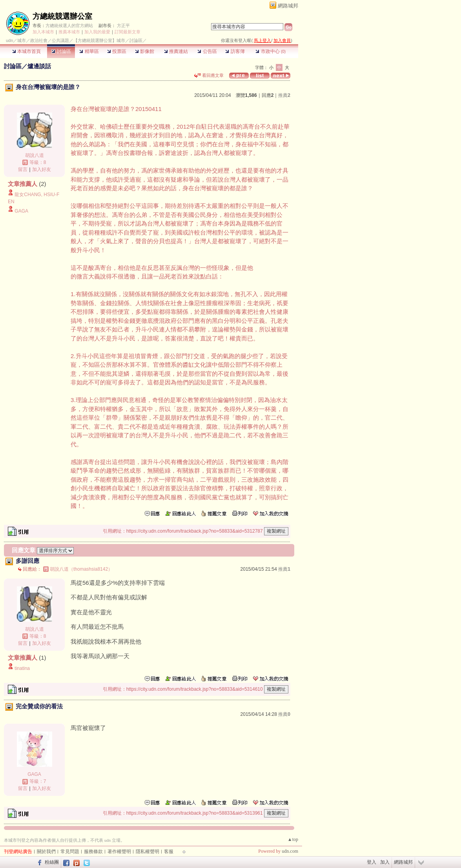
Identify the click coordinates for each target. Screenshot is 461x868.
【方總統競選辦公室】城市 (99, 40)
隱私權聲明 (148, 852)
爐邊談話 (39, 66)
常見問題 (70, 852)
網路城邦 (288, 6)
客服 (169, 852)
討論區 (61, 51)
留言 (23, 169)
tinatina (22, 668)
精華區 (89, 51)
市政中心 (271, 51)
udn (9, 40)
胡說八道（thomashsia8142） (81, 569)
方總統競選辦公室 (62, 16)
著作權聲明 (119, 852)
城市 (22, 40)
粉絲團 (52, 862)
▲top (293, 839)
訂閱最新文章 (128, 32)
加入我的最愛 (97, 32)
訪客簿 (235, 51)
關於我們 (46, 852)
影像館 (145, 51)
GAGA (21, 211)
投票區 (117, 51)
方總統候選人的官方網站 (69, 25)
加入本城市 (43, 32)
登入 (372, 862)
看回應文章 (209, 75)
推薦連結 (176, 51)
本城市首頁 (26, 51)
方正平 (123, 25)
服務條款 (93, 852)
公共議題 (60, 40)
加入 (385, 862)
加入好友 (42, 169)
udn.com (290, 851)
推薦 (284, 95)
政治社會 (39, 40)
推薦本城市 (69, 32)
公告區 (207, 51)
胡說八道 (35, 155)
